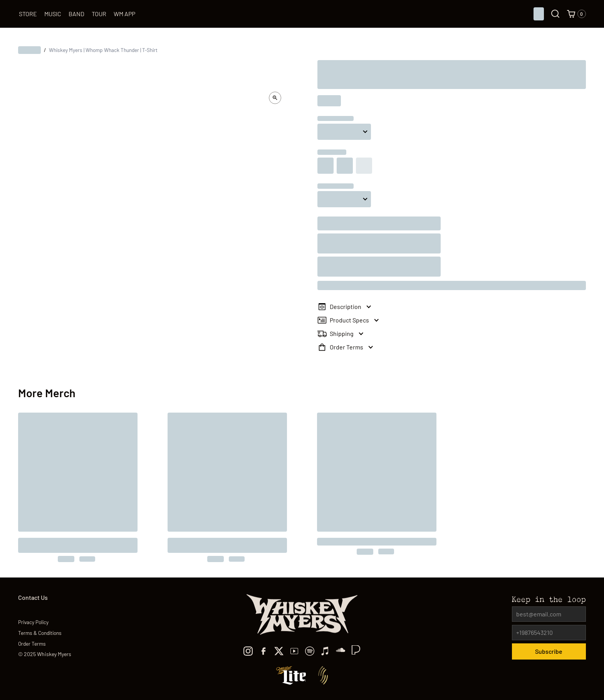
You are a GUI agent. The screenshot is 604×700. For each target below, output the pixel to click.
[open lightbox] (275, 98)
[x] (279, 651)
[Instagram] (248, 651)
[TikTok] (341, 651)
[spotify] (310, 651)
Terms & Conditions (40, 633)
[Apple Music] (325, 651)
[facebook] (263, 651)
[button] (576, 14)
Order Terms (32, 644)
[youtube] (294, 651)
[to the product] (78, 487)
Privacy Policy (33, 622)
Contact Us (33, 597)
